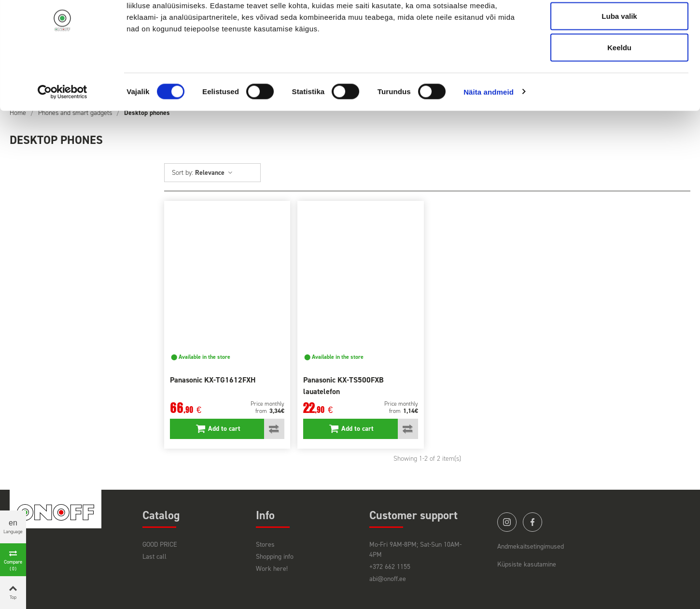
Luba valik (619, 57)
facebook (532, 522)
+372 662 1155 (390, 567)
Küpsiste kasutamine (527, 564)
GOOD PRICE (160, 545)
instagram (507, 522)
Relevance (214, 173)
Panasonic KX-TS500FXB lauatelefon (343, 386)
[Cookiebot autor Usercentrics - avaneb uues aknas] (63, 133)
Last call (154, 557)
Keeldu (619, 89)
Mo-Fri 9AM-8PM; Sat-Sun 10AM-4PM (415, 550)
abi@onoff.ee (388, 579)
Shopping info (275, 557)
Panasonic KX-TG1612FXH (213, 380)
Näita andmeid (489, 133)
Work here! (272, 569)
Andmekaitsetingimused (531, 546)
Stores (265, 545)
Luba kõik (619, 25)
